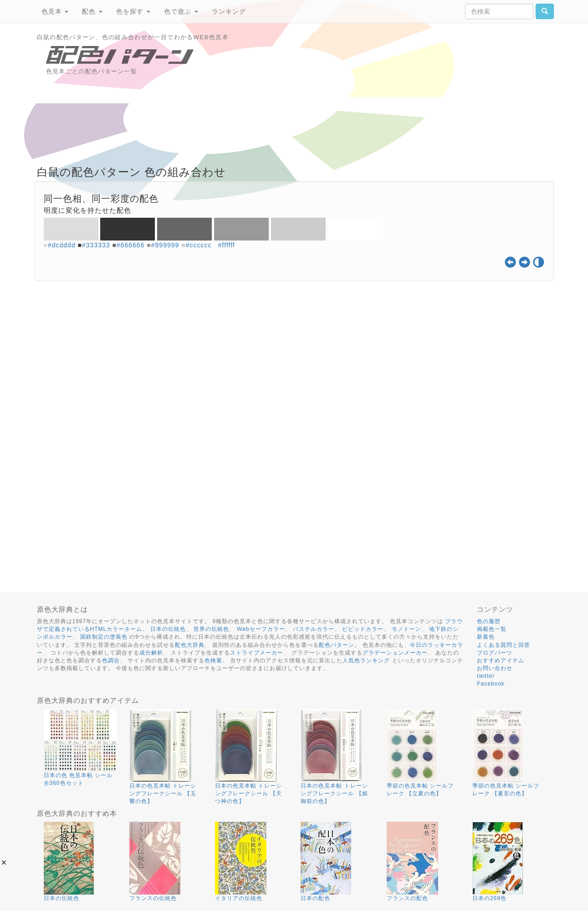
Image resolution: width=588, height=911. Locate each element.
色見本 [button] (55, 11)
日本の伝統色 (168, 629)
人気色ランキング (366, 660)
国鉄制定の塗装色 (104, 637)
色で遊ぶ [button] (181, 11)
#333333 (96, 245)
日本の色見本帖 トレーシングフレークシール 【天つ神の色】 (248, 793)
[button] (4, 862)
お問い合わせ (495, 668)
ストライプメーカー (257, 653)
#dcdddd (62, 245)
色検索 (213, 660)
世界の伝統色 (211, 629)
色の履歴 (489, 621)
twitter (486, 676)
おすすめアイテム (501, 660)
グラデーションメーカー (395, 653)
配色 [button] (92, 11)
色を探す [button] (133, 11)
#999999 (165, 245)
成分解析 (151, 653)
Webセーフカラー (261, 629)
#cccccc (199, 245)
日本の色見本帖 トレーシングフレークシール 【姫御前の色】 (334, 793)
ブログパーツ (495, 653)
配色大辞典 (190, 645)
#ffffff (227, 245)
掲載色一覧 (492, 629)
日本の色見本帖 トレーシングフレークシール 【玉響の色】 (163, 793)
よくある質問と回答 (504, 645)
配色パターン (337, 645)
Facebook (491, 684)
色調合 (111, 660)
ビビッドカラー (363, 629)
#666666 (131, 245)
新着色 (486, 637)
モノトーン (406, 629)
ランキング (229, 11)
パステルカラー (314, 629)
